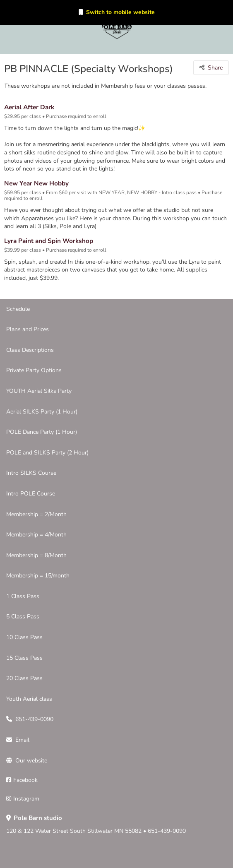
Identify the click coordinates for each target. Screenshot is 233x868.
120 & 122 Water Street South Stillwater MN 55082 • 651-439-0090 (96, 825)
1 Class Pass (23, 596)
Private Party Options (34, 370)
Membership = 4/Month (36, 535)
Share (215, 68)
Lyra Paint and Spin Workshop (49, 241)
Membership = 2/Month (36, 514)
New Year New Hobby (36, 183)
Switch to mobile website (120, 12)
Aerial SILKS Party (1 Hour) (42, 412)
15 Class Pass (24, 658)
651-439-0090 (34, 719)
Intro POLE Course (31, 494)
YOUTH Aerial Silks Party (39, 391)
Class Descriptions (30, 350)
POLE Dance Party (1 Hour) (42, 432)
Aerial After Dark (29, 107)
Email (22, 740)
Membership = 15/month (38, 576)
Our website (31, 761)
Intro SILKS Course (31, 473)
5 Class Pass (23, 617)
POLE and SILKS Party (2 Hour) (47, 453)
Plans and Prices (28, 329)
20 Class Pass (24, 678)
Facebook (25, 780)
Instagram (26, 799)
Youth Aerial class (29, 699)
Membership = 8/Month (36, 555)
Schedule (18, 309)
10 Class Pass (24, 637)
